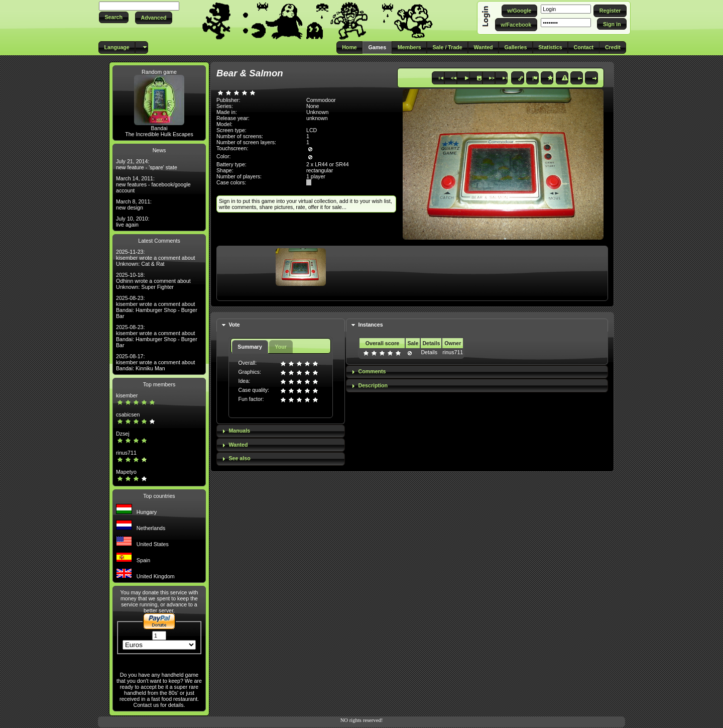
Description (373, 385)
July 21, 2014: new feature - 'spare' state (147, 164)
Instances (370, 325)
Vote (234, 325)
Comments (372, 371)
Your (280, 347)
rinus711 (126, 453)
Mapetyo (126, 472)
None (313, 106)
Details (429, 352)
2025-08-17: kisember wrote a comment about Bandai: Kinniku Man (156, 362)
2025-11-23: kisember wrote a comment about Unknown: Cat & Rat (156, 258)
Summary (250, 347)
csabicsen (128, 414)
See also (239, 458)
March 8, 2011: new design (134, 204)
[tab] (281, 325)
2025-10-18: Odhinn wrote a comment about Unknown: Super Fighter (153, 281)
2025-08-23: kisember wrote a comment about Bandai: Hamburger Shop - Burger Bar (157, 307)
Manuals (239, 431)
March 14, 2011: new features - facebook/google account (153, 184)
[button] (114, 17)
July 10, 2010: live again (133, 222)
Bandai (159, 128)
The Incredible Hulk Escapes (159, 134)
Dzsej (123, 434)
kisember (127, 395)
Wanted (238, 445)
